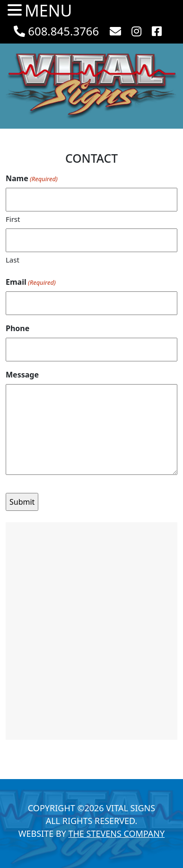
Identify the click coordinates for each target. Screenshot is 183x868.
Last (13, 260)
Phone (17, 328)
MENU (48, 11)
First (13, 219)
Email (31, 282)
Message (22, 375)
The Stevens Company (116, 833)
